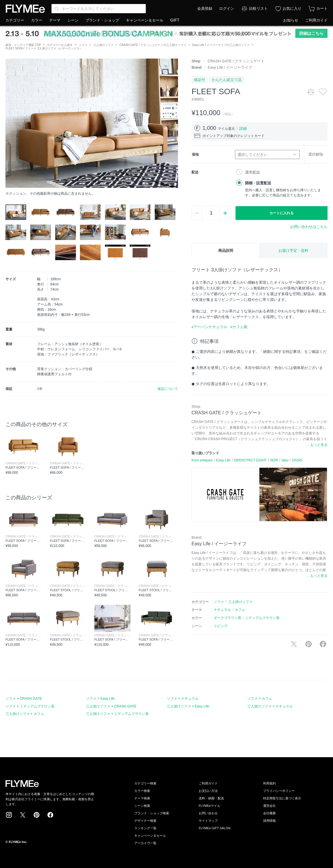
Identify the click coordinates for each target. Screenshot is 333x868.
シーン (73, 20)
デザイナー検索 (145, 821)
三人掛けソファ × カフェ (25, 714)
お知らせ (291, 20)
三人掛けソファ (104, 45)
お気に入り (292, 8)
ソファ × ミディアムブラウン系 (30, 706)
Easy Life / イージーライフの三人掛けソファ (221, 45)
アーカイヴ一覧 (145, 843)
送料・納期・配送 (211, 798)
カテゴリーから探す (60, 45)
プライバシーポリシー (279, 791)
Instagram (9, 815)
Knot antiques (202, 460)
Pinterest (37, 815)
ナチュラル (222, 610)
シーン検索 (142, 806)
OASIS (297, 460)
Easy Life (223, 460)
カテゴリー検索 (145, 783)
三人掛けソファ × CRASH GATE (111, 706)
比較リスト (258, 8)
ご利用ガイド (316, 20)
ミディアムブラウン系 (262, 618)
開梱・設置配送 (258, 183)
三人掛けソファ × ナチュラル (270, 706)
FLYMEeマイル (209, 806)
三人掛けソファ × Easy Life (188, 706)
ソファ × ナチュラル (183, 699)
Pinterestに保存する (309, 644)
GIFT (175, 20)
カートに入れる (282, 213)
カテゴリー (15, 20)
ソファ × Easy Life (100, 699)
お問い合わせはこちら (309, 227)
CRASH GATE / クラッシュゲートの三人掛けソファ (153, 45)
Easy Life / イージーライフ (230, 67)
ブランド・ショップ (102, 20)
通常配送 (252, 172)
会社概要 (269, 813)
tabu (285, 460)
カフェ (240, 610)
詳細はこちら (311, 33)
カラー (37, 20)
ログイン (227, 8)
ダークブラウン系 (227, 618)
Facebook (50, 815)
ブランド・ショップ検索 (152, 813)
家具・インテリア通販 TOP (23, 45)
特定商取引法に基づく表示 (282, 798)
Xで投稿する (294, 644)
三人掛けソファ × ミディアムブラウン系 (117, 714)
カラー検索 (142, 791)
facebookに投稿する (323, 644)
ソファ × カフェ (260, 699)
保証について (168, 389)
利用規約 (269, 783)
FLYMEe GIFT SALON (215, 828)
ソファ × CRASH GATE (24, 699)
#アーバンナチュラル (209, 327)
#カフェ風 (239, 327)
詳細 (243, 128)
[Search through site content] (99, 9)
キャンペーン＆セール (145, 20)
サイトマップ (208, 821)
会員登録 (205, 8)
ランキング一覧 (145, 828)
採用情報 (269, 821)
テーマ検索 (142, 798)
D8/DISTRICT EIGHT (250, 460)
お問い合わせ (208, 813)
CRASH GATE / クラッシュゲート (236, 61)
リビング (221, 626)
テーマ (55, 20)
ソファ (83, 45)
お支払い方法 (208, 791)
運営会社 (269, 806)
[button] (10, 123)
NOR (274, 460)
